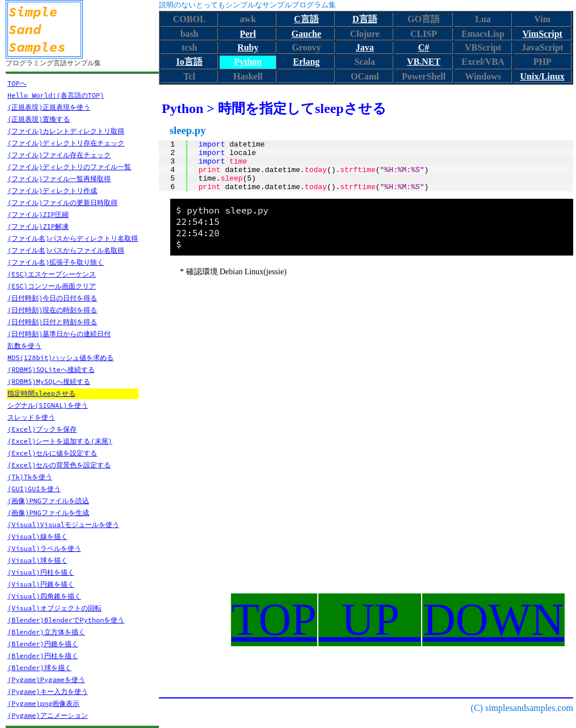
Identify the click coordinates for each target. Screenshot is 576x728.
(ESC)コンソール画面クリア (52, 286)
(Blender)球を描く (39, 668)
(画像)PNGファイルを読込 (48, 501)
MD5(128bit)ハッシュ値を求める (60, 357)
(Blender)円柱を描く (43, 656)
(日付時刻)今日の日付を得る (52, 298)
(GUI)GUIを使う (34, 489)
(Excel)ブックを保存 (42, 429)
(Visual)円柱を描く (41, 572)
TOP (274, 620)
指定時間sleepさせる (41, 393)
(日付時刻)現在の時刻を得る (52, 310)
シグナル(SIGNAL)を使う (48, 405)
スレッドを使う (31, 417)
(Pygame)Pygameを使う (46, 679)
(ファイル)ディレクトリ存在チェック (66, 143)
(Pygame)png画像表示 (43, 703)
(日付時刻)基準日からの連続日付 (59, 334)
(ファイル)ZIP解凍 (38, 226)
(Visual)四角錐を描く (44, 596)
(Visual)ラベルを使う (44, 548)
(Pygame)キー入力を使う (48, 691)
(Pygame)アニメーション (48, 715)
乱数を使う (24, 346)
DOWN (493, 620)
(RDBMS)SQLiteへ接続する (51, 369)
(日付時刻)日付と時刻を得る (52, 322)
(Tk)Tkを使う (30, 477)
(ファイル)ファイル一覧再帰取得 (59, 179)
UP (370, 620)
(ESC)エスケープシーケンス (52, 274)
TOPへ (17, 83)
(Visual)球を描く (37, 560)
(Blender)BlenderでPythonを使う (66, 620)
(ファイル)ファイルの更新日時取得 (62, 202)
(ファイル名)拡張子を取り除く (56, 262)
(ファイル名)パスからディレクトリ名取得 (73, 238)
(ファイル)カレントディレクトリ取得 (66, 131)
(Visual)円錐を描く (41, 584)
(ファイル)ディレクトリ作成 (52, 191)
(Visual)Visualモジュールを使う (63, 524)
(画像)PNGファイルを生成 (48, 512)
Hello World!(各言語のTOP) (56, 95)
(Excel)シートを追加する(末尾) (60, 441)
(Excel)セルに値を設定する (52, 453)
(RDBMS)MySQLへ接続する (49, 381)
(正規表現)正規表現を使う (49, 107)
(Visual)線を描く (37, 536)
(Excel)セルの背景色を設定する (59, 465)
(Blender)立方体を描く (46, 632)
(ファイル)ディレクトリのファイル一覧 (69, 167)
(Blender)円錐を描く (43, 644)
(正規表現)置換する (39, 119)
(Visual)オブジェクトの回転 (54, 608)
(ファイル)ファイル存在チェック (59, 155)
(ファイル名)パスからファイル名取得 (66, 250)
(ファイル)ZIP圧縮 (38, 214)
